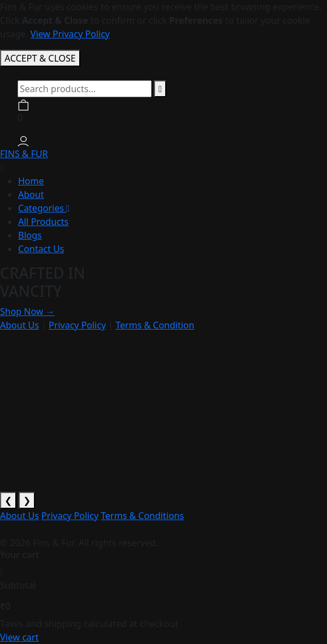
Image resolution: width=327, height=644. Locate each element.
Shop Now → (27, 312)
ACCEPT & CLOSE (40, 58)
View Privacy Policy (70, 34)
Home (31, 181)
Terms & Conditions (142, 516)
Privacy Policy (77, 325)
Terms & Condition (155, 325)
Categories (44, 208)
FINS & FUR (24, 154)
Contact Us (41, 249)
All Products (43, 222)
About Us (20, 325)
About (31, 195)
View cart (19, 637)
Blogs (30, 235)
